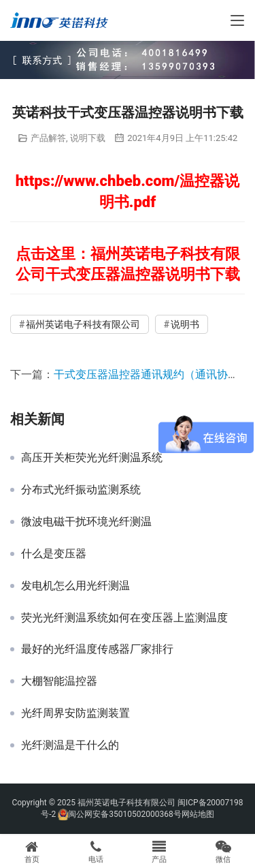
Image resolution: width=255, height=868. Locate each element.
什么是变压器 (54, 554)
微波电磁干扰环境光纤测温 (86, 522)
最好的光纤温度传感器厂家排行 (97, 649)
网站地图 (198, 814)
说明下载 (88, 138)
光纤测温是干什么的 (70, 745)
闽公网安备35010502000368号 (124, 814)
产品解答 (48, 138)
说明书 (185, 324)
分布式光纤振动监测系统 (81, 490)
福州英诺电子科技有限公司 (83, 324)
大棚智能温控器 (59, 681)
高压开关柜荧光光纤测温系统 (92, 458)
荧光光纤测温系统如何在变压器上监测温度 (124, 618)
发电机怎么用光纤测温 (75, 586)
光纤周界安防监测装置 (75, 713)
